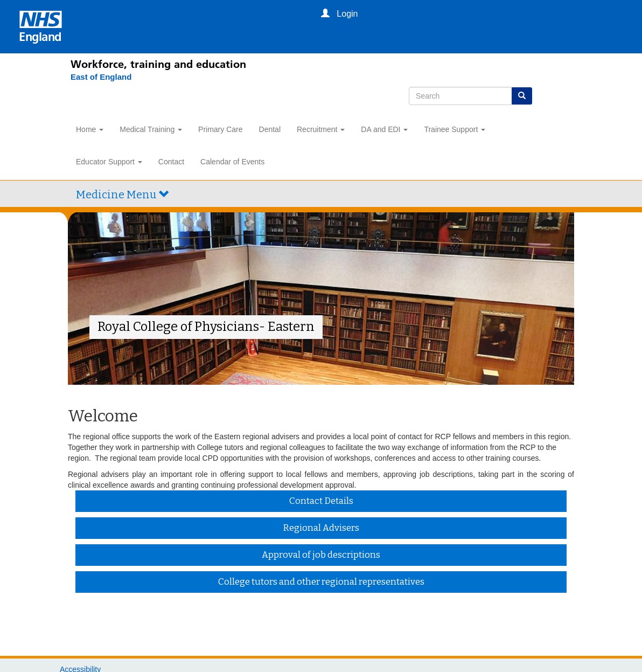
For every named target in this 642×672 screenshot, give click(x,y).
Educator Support (109, 162)
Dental (270, 129)
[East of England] (96, 77)
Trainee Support (455, 129)
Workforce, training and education (158, 64)
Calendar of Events (232, 162)
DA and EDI (384, 129)
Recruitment (321, 129)
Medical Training (151, 129)
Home (90, 129)
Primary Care (220, 129)
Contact (171, 162)
